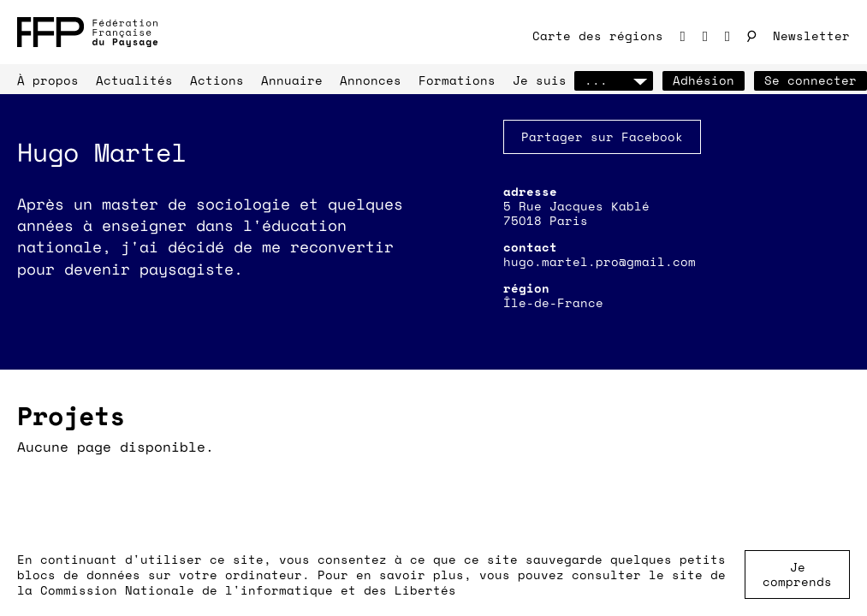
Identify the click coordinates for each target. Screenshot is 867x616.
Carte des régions (598, 36)
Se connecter (811, 80)
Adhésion (704, 80)
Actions (217, 80)
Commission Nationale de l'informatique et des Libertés (248, 590)
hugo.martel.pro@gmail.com (600, 261)
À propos (48, 80)
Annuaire (292, 80)
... (614, 80)
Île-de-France (553, 302)
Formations (457, 80)
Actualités (134, 80)
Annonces (371, 80)
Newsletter (811, 36)
